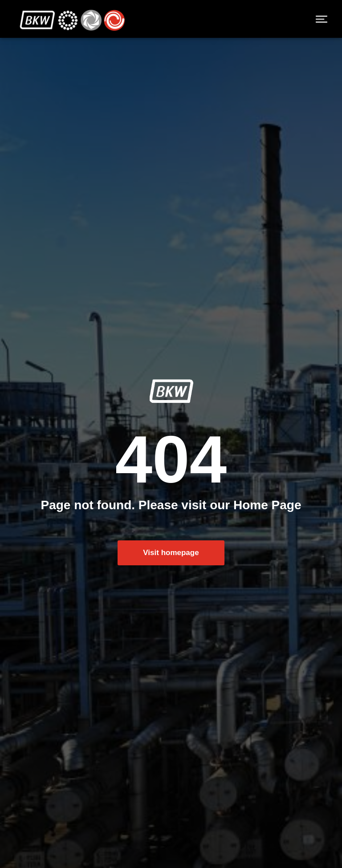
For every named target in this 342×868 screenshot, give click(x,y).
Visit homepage (171, 555)
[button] (322, 20)
